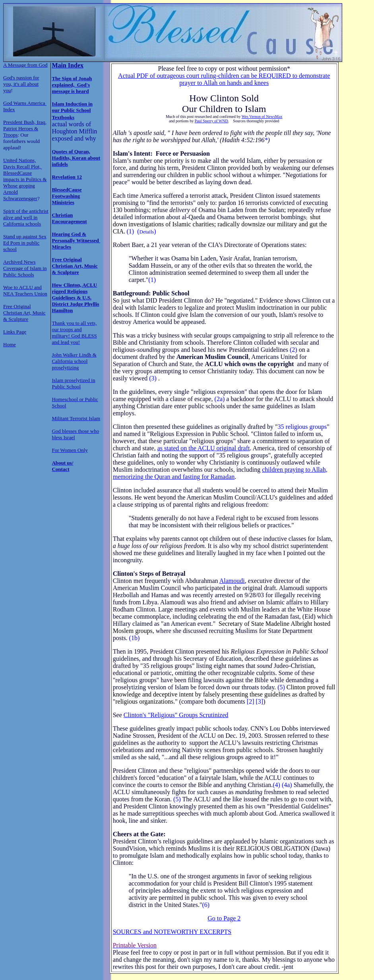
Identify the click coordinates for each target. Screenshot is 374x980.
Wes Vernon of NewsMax (262, 117)
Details (147, 232)
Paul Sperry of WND (211, 121)
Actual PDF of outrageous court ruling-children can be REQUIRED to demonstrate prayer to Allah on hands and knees (224, 79)
